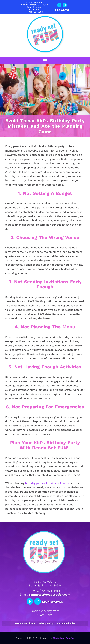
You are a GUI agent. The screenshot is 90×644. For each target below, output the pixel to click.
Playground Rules (66, 623)
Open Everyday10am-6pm (35, 8)
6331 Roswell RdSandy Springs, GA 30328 (35, 4)
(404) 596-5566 (35, 12)
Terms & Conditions (25, 623)
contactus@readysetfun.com (50, 595)
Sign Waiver (62, 10)
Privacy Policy (46, 623)
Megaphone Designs (63, 638)
